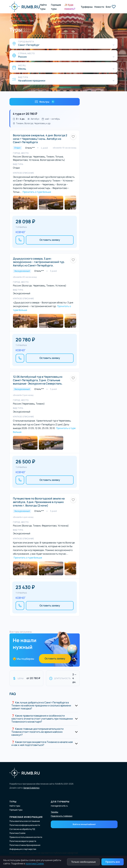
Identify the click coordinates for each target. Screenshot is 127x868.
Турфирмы (87, 7)
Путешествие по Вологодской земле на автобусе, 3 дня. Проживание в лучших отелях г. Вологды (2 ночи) (39, 502)
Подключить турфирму (62, 816)
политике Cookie (35, 863)
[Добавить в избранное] (73, 137)
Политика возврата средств (23, 841)
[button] (45, 706)
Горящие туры (16, 810)
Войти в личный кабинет (84, 824)
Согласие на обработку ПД (22, 829)
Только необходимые (83, 862)
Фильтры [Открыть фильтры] (45, 102)
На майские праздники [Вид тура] (32, 81)
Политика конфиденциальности (25, 825)
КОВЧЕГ (21, 232)
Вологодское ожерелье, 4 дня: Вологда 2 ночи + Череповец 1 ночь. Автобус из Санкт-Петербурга (40, 139)
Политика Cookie (17, 833)
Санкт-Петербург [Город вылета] (29, 45)
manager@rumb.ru (59, 806)
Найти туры (15, 806)
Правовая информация (26, 817)
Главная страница (18, 21)
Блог (108, 7)
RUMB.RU (25, 7)
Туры (31, 21)
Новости (99, 7)
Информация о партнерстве (23, 849)
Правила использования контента (26, 837)
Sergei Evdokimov (31, 788)
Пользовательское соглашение (25, 821)
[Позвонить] (20, 240)
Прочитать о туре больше (37, 192)
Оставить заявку (50, 240)
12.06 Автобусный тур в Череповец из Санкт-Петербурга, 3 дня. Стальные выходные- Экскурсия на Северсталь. (38, 380)
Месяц (22, 69)
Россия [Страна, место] (22, 57)
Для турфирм (60, 802)
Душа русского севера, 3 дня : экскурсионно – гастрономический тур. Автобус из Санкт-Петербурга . (39, 262)
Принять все (113, 862)
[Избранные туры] (114, 7)
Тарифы (54, 812)
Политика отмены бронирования (25, 845)
